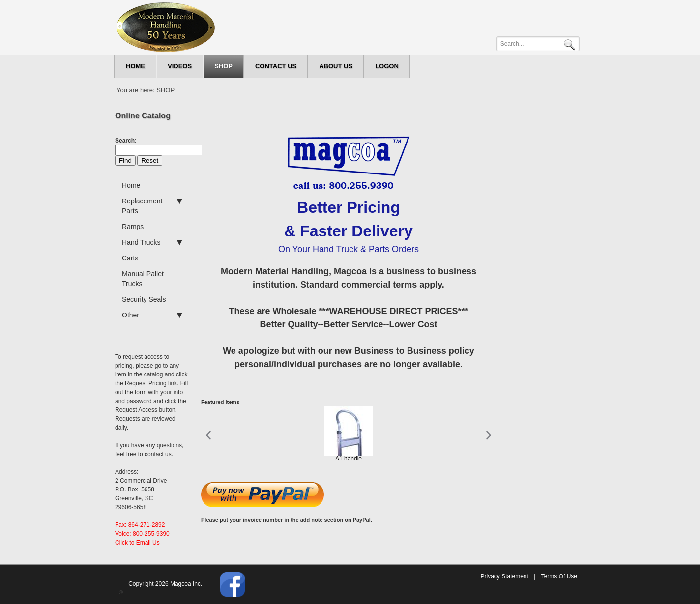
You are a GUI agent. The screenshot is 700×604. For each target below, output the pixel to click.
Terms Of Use (559, 576)
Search (571, 44)
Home (131, 185)
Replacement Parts (152, 205)
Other (152, 315)
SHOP (165, 90)
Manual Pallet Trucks (143, 279)
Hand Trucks (152, 242)
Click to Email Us (137, 543)
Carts (130, 258)
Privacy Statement (504, 576)
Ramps (133, 227)
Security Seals (144, 299)
